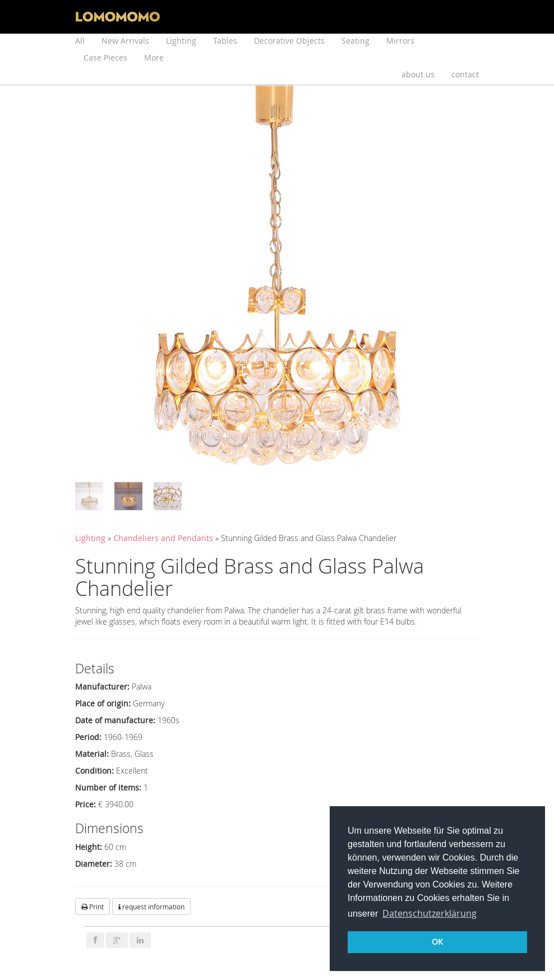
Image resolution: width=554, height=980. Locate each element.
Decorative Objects (289, 41)
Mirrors (400, 41)
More (154, 57)
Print (93, 907)
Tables (225, 41)
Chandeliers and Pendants (164, 538)
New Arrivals (125, 41)
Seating (356, 41)
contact (465, 74)
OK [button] (437, 942)
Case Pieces (105, 57)
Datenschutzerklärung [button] (430, 913)
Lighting (181, 41)
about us (418, 74)
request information (151, 907)
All (80, 41)
